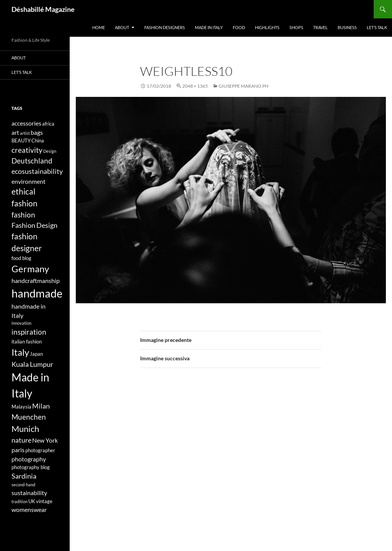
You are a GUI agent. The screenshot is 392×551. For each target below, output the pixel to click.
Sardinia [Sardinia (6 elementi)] (24, 476)
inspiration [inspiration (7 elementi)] (29, 332)
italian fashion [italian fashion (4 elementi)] (27, 342)
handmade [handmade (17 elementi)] (37, 293)
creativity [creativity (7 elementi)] (27, 150)
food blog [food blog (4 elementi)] (21, 258)
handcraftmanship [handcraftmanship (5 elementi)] (36, 280)
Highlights (267, 27)
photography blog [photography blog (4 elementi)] (31, 467)
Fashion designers (165, 27)
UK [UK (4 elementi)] (32, 501)
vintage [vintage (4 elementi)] (44, 501)
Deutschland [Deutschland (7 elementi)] (32, 161)
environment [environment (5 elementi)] (29, 181)
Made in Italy (209, 27)
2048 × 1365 (195, 86)
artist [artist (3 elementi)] (25, 133)
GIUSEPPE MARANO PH (243, 86)
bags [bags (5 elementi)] (37, 132)
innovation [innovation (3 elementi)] (21, 323)
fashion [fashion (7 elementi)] (23, 215)
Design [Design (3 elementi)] (50, 151)
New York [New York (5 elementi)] (45, 440)
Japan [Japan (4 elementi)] (36, 354)
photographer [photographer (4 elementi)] (40, 450)
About (122, 27)
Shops (296, 27)
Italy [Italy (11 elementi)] (20, 352)
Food (239, 27)
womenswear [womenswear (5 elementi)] (29, 509)
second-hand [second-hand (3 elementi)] (23, 485)
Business (347, 27)
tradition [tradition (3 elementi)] (20, 501)
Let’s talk (377, 27)
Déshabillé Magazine (43, 9)
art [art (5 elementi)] (15, 132)
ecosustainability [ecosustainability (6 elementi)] (37, 171)
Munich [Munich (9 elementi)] (25, 429)
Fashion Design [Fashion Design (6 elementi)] (34, 225)
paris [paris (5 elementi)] (18, 450)
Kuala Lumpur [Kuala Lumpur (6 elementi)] (32, 364)
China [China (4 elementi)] (38, 141)
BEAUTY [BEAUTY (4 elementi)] (21, 141)
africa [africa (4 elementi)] (48, 124)
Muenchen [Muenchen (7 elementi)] (29, 417)
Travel (320, 27)
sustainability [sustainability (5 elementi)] (29, 493)
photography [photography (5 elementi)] (29, 459)
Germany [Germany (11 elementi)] (30, 269)
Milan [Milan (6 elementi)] (41, 406)
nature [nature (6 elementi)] (21, 440)
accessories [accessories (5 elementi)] (26, 123)
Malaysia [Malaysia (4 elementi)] (21, 407)
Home (99, 27)
